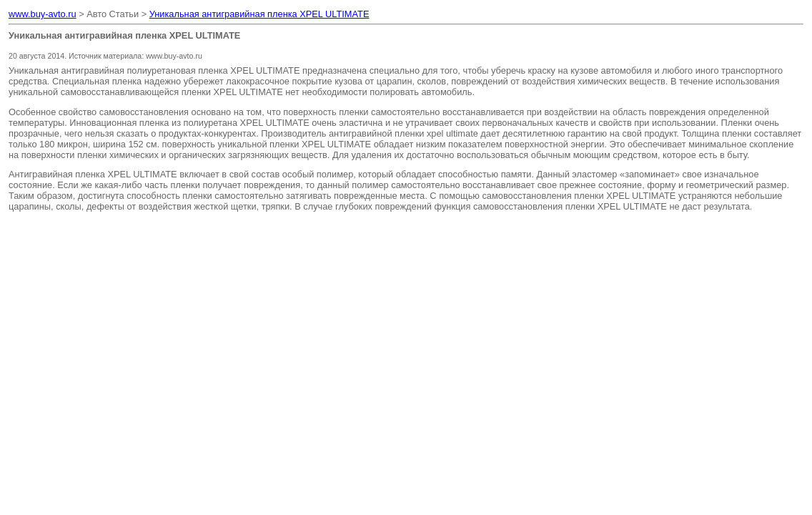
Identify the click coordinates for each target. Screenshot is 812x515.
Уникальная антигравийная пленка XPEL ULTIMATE (259, 14)
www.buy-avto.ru (43, 14)
